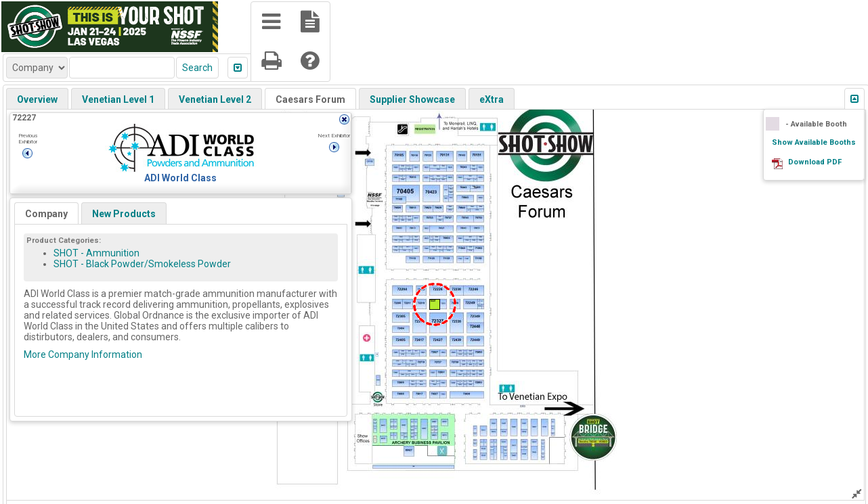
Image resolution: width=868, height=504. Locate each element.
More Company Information (83, 354)
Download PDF (815, 162)
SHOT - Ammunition (96, 253)
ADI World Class (180, 178)
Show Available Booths (814, 142)
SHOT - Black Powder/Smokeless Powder (142, 264)
